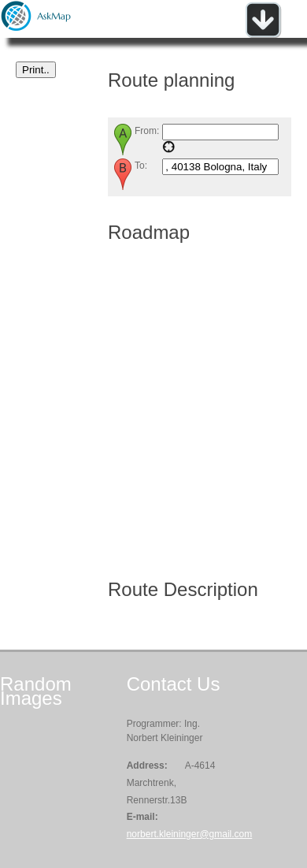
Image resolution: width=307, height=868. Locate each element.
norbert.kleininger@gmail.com (190, 834)
